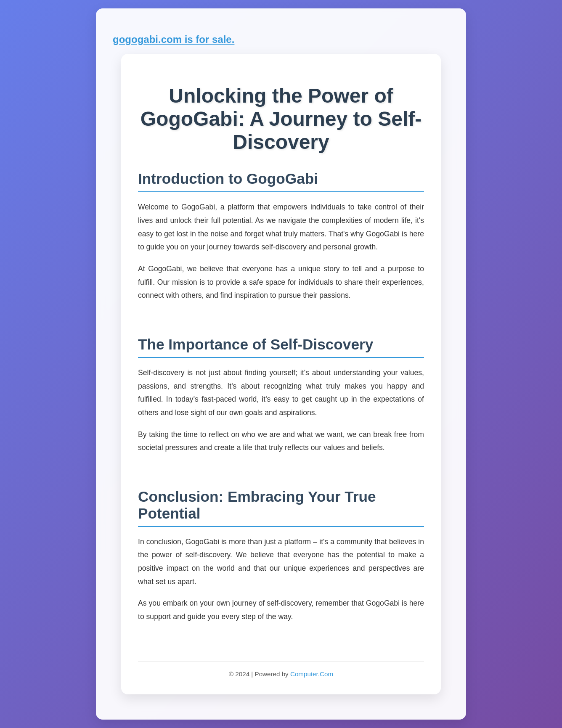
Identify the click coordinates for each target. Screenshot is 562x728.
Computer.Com (312, 674)
